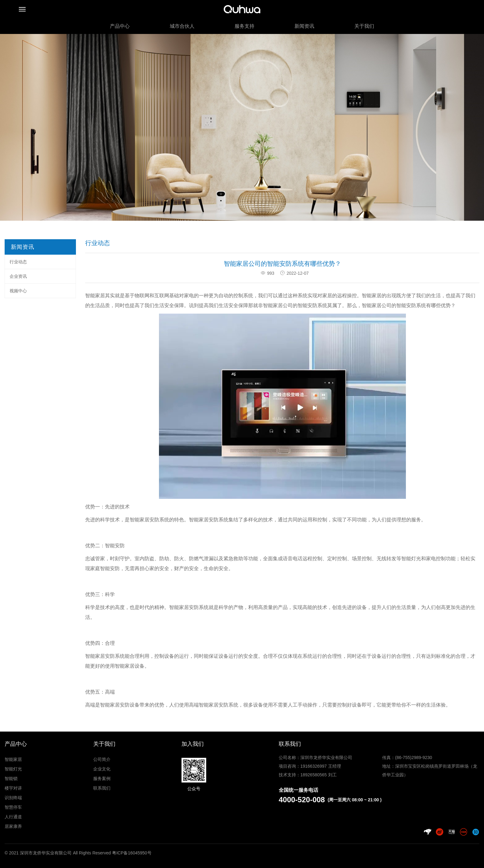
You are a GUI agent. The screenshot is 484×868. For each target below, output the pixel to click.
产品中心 (120, 26)
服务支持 (244, 26)
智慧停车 (13, 807)
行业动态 (18, 262)
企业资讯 (18, 276)
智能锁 (11, 778)
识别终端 (13, 798)
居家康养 (13, 826)
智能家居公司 (377, 305)
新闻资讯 (304, 26)
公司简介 (102, 759)
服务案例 (102, 778)
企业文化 (102, 769)
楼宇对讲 (13, 788)
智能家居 (13, 759)
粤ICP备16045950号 (132, 853)
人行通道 (13, 817)
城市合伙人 (182, 26)
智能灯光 (13, 769)
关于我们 (364, 26)
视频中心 (18, 291)
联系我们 (102, 788)
